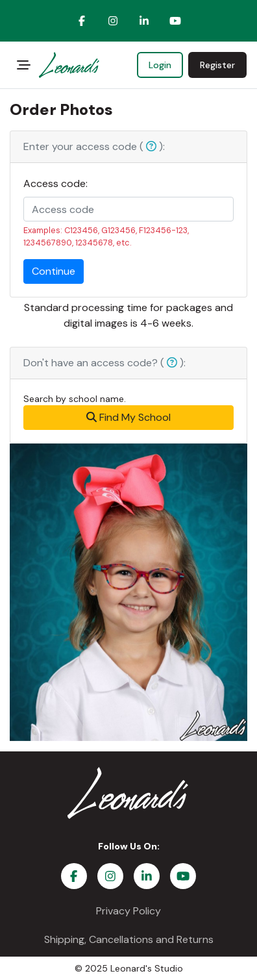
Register (217, 65)
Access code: (55, 183)
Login (160, 65)
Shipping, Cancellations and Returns (129, 939)
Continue (54, 271)
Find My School (128, 417)
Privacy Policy (128, 911)
